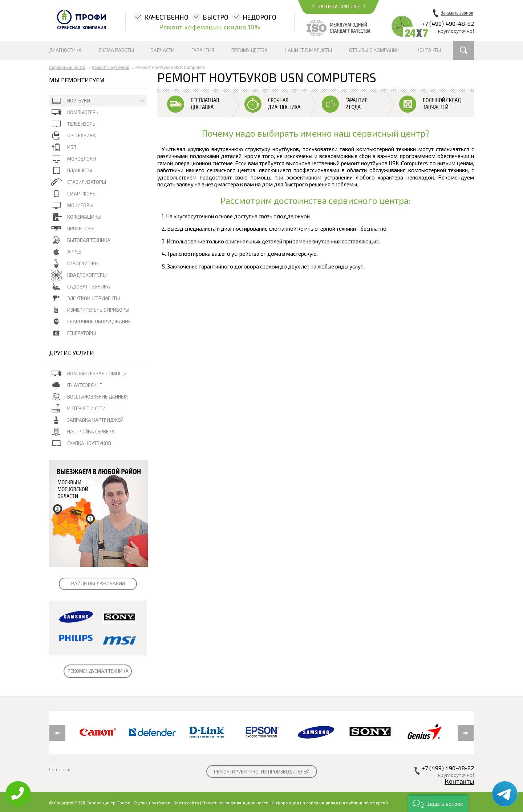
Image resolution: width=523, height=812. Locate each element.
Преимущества (250, 50)
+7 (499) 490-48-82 (448, 23)
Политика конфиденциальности (235, 803)
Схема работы (116, 50)
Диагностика (65, 50)
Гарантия (203, 50)
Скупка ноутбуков (152, 803)
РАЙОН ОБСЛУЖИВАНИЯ (98, 583)
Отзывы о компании (374, 50)
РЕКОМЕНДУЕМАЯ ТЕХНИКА (98, 671)
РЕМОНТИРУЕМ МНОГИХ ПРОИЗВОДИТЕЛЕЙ (262, 772)
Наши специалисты (308, 50)
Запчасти (163, 50)
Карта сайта (186, 803)
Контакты (429, 50)
